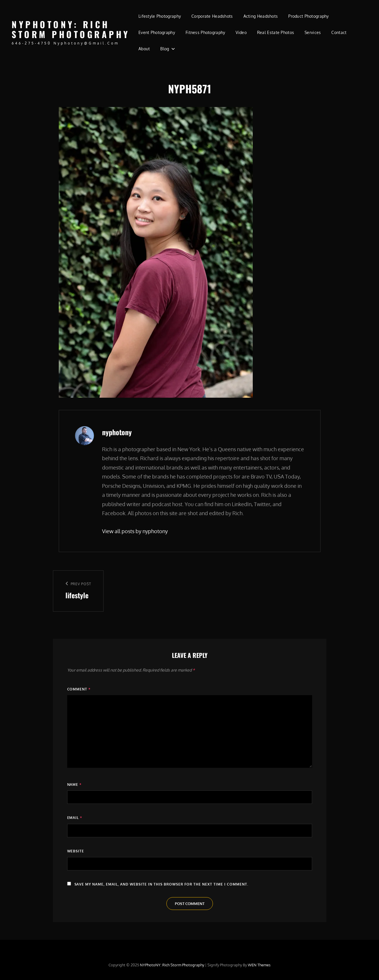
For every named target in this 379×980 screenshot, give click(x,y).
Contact (339, 32)
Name (74, 784)
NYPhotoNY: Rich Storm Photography (71, 29)
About (144, 49)
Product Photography (309, 16)
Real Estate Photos (276, 32)
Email (75, 818)
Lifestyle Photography (160, 16)
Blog (165, 49)
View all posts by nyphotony (135, 531)
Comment (79, 689)
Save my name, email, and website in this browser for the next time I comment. (162, 884)
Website (76, 851)
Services (313, 32)
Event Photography (157, 32)
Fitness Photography (205, 32)
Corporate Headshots (212, 16)
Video (241, 32)
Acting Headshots (261, 16)
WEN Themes (259, 965)
